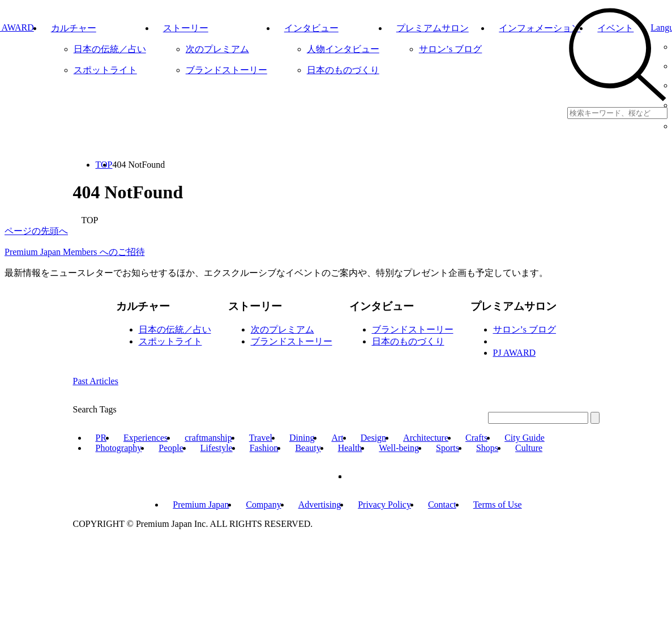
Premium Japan (201, 505)
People (171, 448)
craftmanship (208, 438)
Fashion (264, 448)
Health (350, 448)
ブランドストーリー (292, 341)
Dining (302, 438)
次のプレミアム (283, 329)
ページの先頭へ (36, 231)
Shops (487, 448)
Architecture (426, 438)
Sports (448, 448)
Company (263, 505)
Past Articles (96, 381)
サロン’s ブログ (525, 329)
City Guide (525, 438)
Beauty (308, 448)
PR (101, 438)
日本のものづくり (408, 341)
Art (337, 438)
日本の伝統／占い (175, 329)
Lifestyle (217, 448)
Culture (529, 448)
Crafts (476, 438)
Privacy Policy (384, 505)
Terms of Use (498, 505)
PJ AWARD (515, 353)
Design (373, 438)
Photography (119, 448)
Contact (442, 505)
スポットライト (170, 341)
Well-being (399, 448)
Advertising (320, 505)
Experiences (145, 438)
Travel (261, 438)
